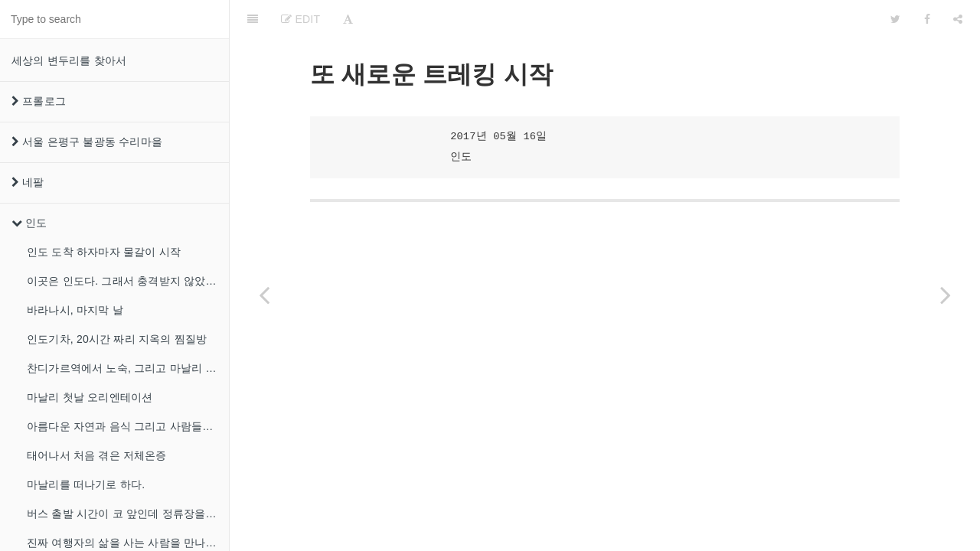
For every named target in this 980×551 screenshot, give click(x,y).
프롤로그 (39, 101)
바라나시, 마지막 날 (75, 310)
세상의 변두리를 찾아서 (69, 60)
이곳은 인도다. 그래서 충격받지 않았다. (123, 281)
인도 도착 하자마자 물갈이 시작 (104, 252)
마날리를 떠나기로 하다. (86, 484)
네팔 (28, 182)
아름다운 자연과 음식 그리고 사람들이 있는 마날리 (128, 426)
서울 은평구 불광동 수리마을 (87, 142)
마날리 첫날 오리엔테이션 (90, 397)
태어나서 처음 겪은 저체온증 (97, 455)
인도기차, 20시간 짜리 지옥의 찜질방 (117, 339)
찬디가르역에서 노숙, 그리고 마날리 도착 (127, 368)
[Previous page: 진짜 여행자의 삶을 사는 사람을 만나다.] (264, 295)
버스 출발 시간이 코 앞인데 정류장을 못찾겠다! (128, 514)
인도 (29, 223)
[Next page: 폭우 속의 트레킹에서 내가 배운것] (946, 295)
